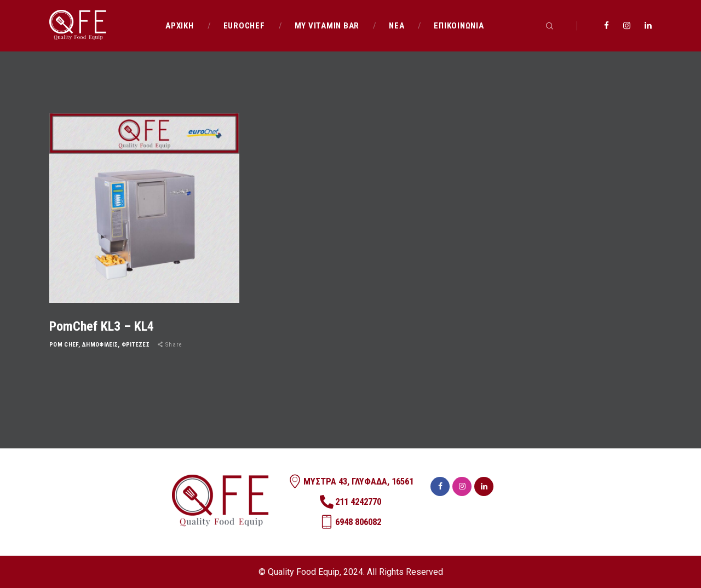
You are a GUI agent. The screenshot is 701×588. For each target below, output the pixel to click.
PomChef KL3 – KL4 (102, 326)
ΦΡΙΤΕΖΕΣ (136, 345)
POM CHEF (64, 345)
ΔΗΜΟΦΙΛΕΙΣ (100, 345)
